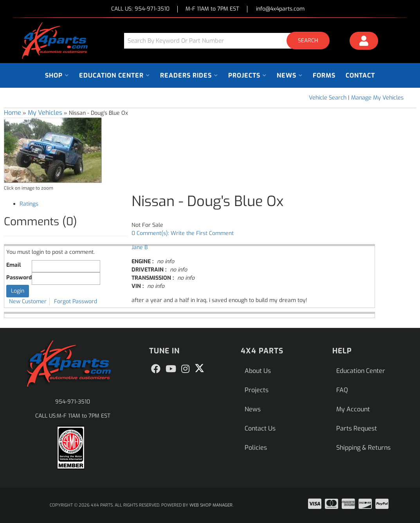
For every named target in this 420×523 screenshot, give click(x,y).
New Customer (28, 301)
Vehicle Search (328, 98)
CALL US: (140, 9)
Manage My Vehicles (377, 98)
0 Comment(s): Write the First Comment (183, 233)
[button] (230, 41)
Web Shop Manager (211, 505)
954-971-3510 (73, 402)
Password (19, 278)
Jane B (140, 247)
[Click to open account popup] (364, 42)
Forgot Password (76, 301)
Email (14, 265)
